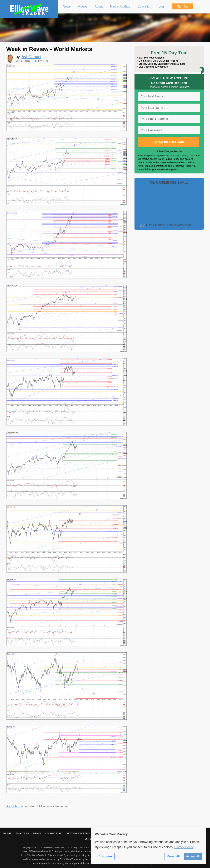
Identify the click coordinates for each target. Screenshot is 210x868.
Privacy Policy (184, 847)
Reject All (173, 856)
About (7, 833)
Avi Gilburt (13, 806)
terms (173, 156)
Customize (105, 856)
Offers (90, 839)
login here (184, 87)
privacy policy (188, 156)
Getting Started (78, 833)
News (37, 833)
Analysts (22, 833)
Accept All (193, 856)
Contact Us (53, 833)
